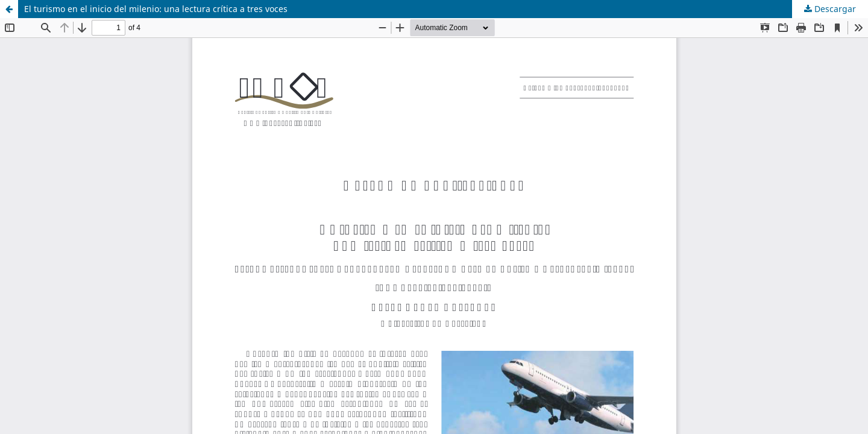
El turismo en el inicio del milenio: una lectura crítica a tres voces (156, 9)
